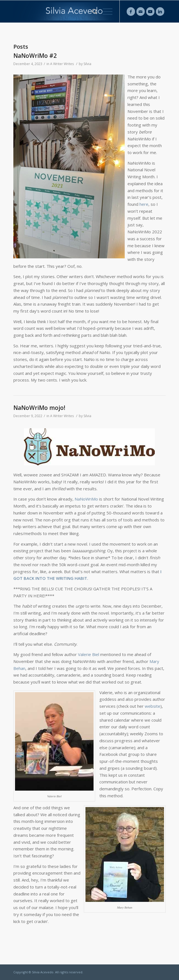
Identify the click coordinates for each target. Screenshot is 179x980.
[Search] (92, 11)
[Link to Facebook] (131, 12)
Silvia (87, 64)
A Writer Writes (62, 64)
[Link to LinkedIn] (160, 12)
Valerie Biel (89, 654)
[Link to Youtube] (150, 12)
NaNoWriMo (86, 499)
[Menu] (105, 11)
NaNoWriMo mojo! (39, 408)
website (153, 706)
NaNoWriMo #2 (35, 56)
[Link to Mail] (141, 12)
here (144, 204)
